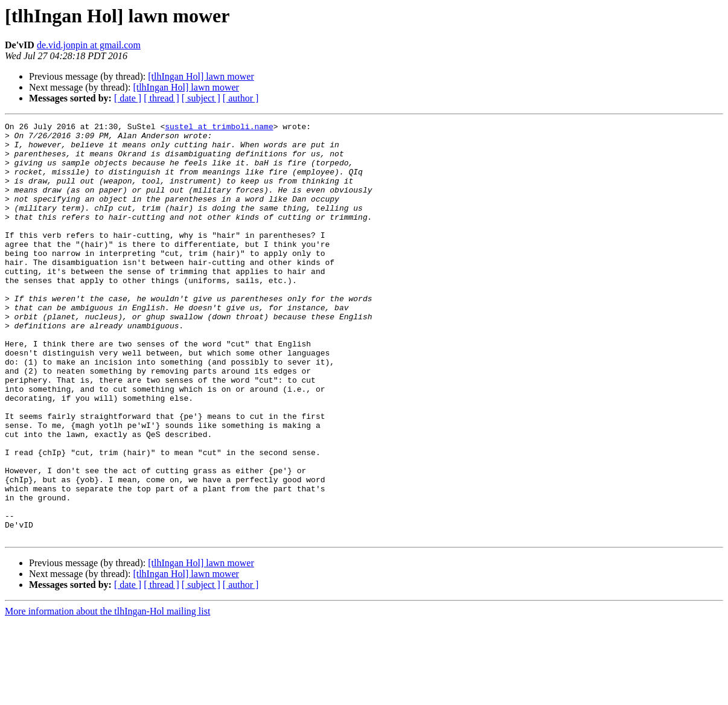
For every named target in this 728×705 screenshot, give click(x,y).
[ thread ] (161, 98)
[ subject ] (201, 98)
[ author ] (241, 98)
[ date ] (128, 98)
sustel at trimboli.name (219, 128)
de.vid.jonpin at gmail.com (89, 45)
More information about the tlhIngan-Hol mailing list (107, 694)
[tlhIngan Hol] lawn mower (201, 76)
